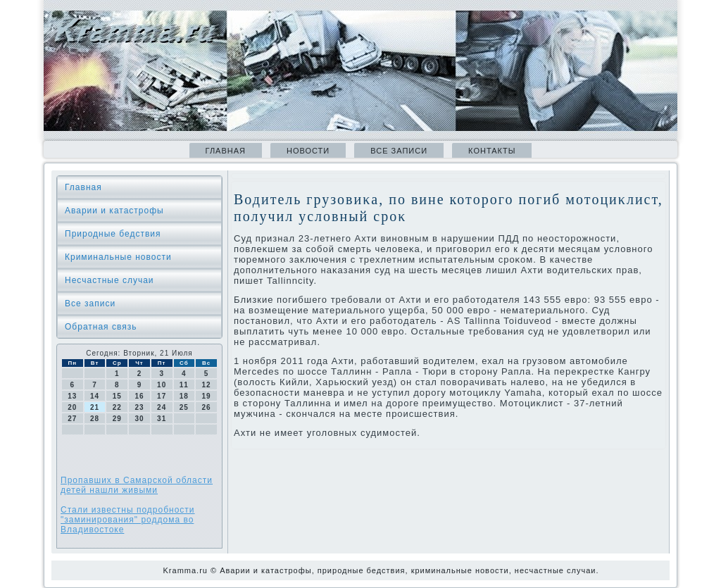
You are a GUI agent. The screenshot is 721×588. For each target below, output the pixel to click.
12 (207, 385)
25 (184, 407)
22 (117, 407)
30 (139, 419)
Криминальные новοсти (118, 257)
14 (95, 396)
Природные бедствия (113, 234)
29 (117, 419)
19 (207, 396)
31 (162, 419)
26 (207, 407)
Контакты (492, 151)
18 (184, 396)
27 (72, 419)
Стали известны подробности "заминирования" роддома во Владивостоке (128, 520)
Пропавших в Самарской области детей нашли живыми (137, 485)
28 (95, 419)
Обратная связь (101, 327)
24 (162, 407)
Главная (226, 151)
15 (117, 396)
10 (162, 385)
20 (72, 407)
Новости (308, 151)
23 (139, 407)
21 (95, 407)
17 (162, 396)
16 (139, 396)
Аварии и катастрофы (114, 211)
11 (184, 385)
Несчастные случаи (109, 280)
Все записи (399, 151)
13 (72, 396)
